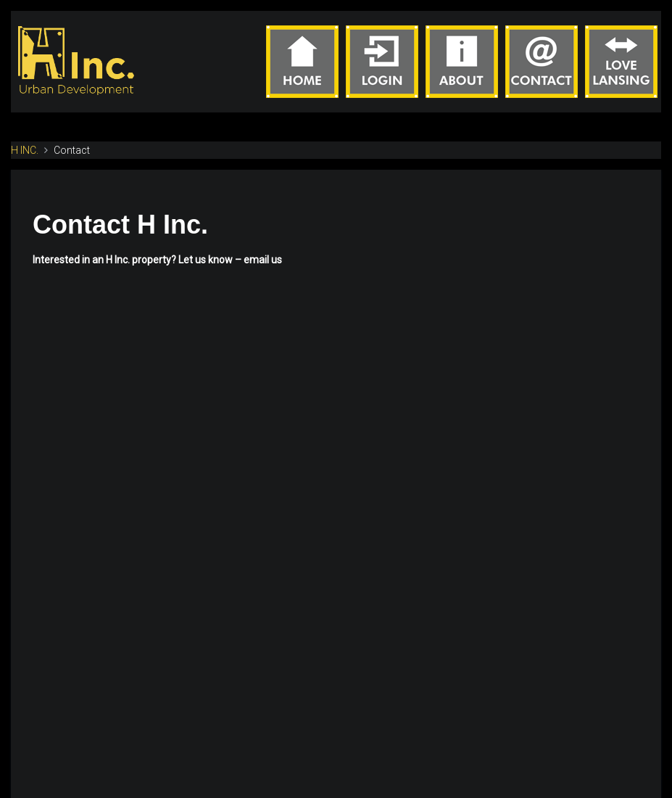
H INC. (25, 150)
